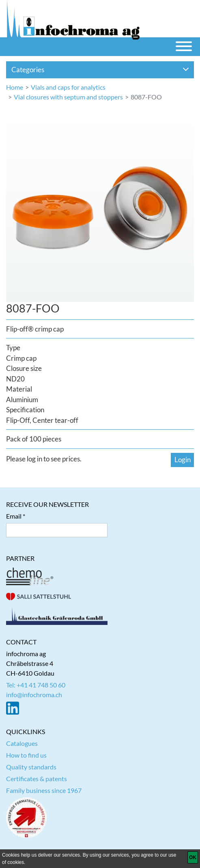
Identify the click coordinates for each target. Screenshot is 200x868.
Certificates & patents (37, 779)
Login (183, 460)
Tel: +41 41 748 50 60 (36, 685)
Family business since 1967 (44, 790)
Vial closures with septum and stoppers (68, 97)
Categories (100, 70)
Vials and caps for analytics (68, 87)
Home (15, 87)
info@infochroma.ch (34, 695)
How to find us (26, 755)
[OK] (193, 857)
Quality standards (31, 767)
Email (14, 516)
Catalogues (22, 743)
